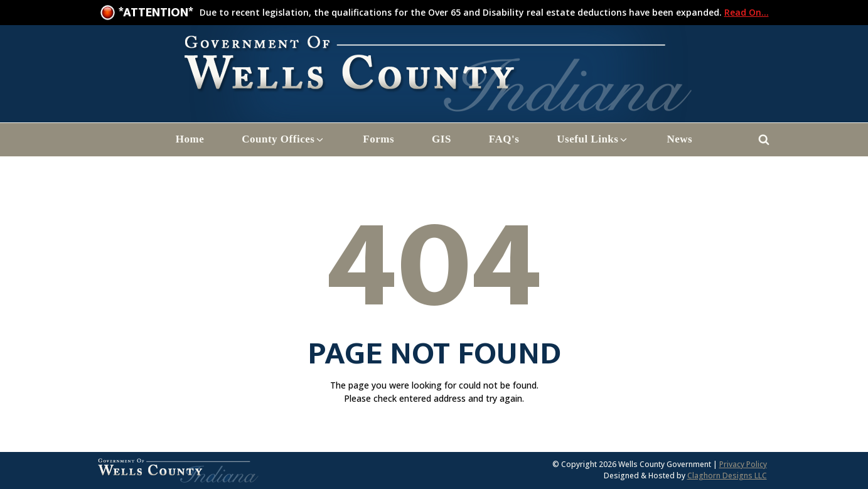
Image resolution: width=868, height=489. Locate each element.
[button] (283, 140)
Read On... (747, 12)
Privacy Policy (743, 464)
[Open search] (764, 139)
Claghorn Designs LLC (727, 476)
